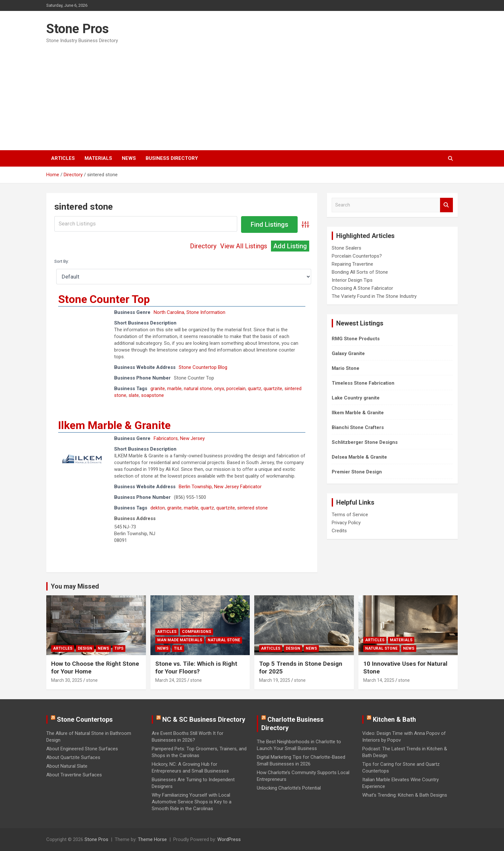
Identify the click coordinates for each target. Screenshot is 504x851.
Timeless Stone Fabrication (363, 383)
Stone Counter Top (104, 299)
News (129, 158)
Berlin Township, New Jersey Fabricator (220, 487)
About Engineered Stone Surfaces (82, 749)
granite (158, 389)
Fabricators (166, 438)
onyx (219, 389)
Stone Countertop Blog (203, 367)
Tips (119, 648)
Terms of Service (350, 515)
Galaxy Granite (348, 353)
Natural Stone (224, 640)
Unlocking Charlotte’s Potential (289, 788)
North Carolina (169, 312)
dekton (158, 508)
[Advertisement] (252, 95)
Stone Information (206, 312)
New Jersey (192, 438)
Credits (339, 531)
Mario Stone (346, 368)
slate (134, 395)
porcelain (236, 389)
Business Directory (172, 158)
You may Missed (75, 586)
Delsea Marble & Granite (359, 457)
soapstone (153, 395)
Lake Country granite (356, 398)
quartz (255, 389)
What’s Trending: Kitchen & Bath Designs (405, 795)
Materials (98, 158)
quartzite (273, 389)
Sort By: (62, 261)
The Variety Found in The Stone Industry (374, 296)
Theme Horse (152, 839)
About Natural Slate (67, 766)
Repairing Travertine (352, 264)
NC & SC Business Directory (204, 719)
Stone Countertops (85, 719)
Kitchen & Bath (394, 719)
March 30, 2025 (67, 680)
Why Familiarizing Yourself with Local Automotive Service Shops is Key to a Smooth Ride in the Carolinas (192, 802)
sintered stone (252, 508)
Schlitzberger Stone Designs (365, 442)
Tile (178, 648)
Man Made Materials (180, 640)
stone (92, 680)
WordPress (229, 839)
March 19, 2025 (275, 680)
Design (85, 648)
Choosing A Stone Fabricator (362, 288)
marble (174, 389)
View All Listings (244, 246)
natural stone (198, 389)
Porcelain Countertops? (357, 256)
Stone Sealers (346, 248)
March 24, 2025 (171, 680)
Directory (203, 246)
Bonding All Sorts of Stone (360, 272)
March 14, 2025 (379, 680)
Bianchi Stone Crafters (358, 427)
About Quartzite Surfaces (73, 757)
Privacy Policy (346, 523)
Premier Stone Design (357, 472)
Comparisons (197, 632)
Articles (63, 158)
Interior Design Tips (352, 280)
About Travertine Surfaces (74, 775)
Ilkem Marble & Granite (114, 425)
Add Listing (290, 246)
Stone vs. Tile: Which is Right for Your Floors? (196, 668)
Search (446, 205)
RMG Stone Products (356, 339)
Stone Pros (78, 29)
